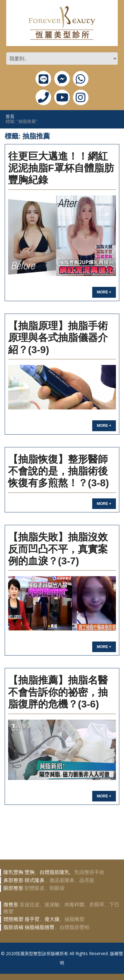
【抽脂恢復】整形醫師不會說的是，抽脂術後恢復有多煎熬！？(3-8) (59, 471)
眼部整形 (13, 888)
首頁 (10, 116)
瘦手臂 (32, 919)
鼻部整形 (13, 880)
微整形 (11, 905)
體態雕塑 (13, 919)
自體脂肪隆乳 (55, 872)
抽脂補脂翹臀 (40, 927)
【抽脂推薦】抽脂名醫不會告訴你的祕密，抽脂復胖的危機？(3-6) (58, 692)
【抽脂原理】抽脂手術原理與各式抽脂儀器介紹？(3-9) (58, 338)
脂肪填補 (13, 927)
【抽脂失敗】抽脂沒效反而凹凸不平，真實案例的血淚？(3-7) (58, 549)
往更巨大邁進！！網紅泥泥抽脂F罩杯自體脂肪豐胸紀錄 (61, 168)
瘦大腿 (52, 919)
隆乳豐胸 (13, 872)
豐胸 (30, 872)
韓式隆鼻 (35, 880)
